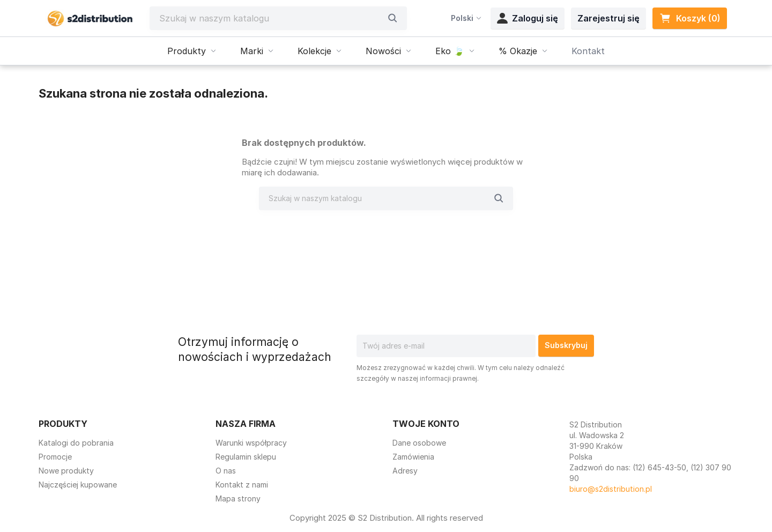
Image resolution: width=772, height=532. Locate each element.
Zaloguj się (528, 18)
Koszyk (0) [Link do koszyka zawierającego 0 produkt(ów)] (690, 18)
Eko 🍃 (456, 51)
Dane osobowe (419, 443)
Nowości (390, 51)
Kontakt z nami (242, 485)
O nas (226, 471)
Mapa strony (238, 498)
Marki (258, 51)
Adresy (405, 471)
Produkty (193, 51)
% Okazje (524, 51)
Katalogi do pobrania (76, 443)
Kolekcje (321, 51)
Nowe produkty (66, 471)
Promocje (55, 457)
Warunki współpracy (251, 443)
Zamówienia (413, 457)
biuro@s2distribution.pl (611, 489)
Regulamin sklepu (246, 457)
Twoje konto (426, 424)
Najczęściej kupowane (78, 485)
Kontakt (588, 51)
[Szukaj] (270, 18)
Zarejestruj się (608, 18)
